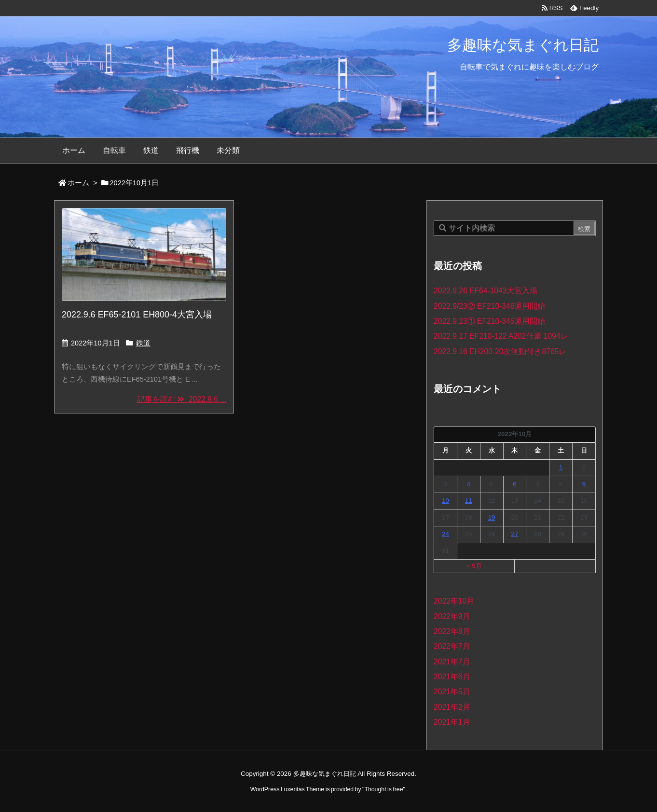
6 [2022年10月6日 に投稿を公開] (514, 484)
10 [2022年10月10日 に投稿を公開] (445, 501)
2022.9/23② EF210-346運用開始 (489, 306)
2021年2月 (452, 707)
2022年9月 (452, 616)
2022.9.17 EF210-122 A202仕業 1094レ (501, 336)
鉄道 (143, 343)
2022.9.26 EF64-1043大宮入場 (486, 291)
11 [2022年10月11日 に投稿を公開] (469, 501)
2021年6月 (452, 677)
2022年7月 (452, 646)
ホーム (78, 183)
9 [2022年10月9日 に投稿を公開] (584, 484)
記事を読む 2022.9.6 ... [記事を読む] (182, 399)
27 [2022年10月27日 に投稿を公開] (514, 534)
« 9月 (474, 566)
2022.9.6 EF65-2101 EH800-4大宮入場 (137, 315)
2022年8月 (452, 631)
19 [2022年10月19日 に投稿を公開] (492, 517)
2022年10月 (454, 601)
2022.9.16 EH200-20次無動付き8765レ (500, 351)
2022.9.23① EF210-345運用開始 (489, 321)
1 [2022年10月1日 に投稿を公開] (561, 467)
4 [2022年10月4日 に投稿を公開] (469, 484)
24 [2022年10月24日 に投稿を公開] (445, 534)
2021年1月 (452, 722)
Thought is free (383, 789)
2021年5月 (452, 692)
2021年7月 (452, 662)
